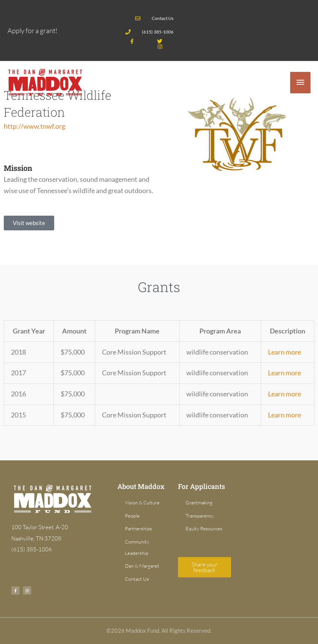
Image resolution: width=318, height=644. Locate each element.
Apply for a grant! (33, 30)
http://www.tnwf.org (34, 126)
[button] (29, 223)
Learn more (285, 352)
